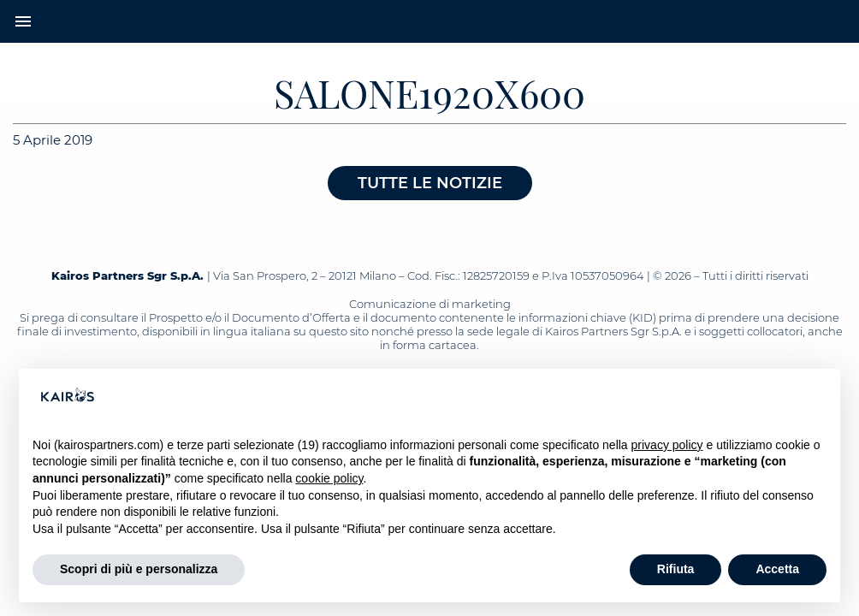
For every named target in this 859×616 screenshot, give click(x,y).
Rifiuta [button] (676, 569)
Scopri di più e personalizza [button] (139, 569)
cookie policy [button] (329, 478)
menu (23, 21)
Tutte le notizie (430, 183)
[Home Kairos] (429, 21)
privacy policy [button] (667, 445)
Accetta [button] (777, 569)
